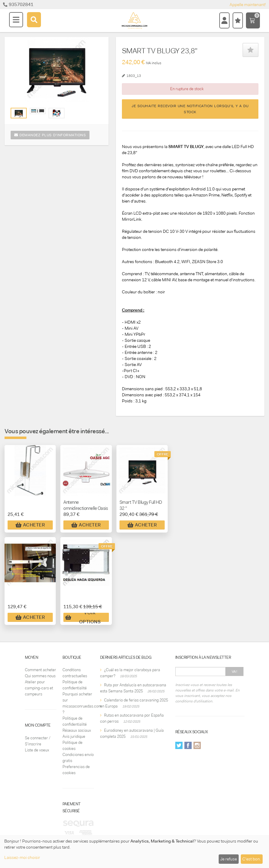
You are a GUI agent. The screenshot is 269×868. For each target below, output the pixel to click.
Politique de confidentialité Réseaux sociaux (77, 724)
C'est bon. (252, 859)
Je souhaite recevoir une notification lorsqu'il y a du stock (190, 109)
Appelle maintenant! (248, 5)
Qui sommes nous (40, 676)
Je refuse (229, 859)
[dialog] (134, 851)
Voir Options (83, 617)
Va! (235, 672)
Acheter (30, 525)
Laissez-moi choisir (22, 857)
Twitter (179, 745)
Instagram (197, 745)
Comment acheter (40, 670)
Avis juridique (74, 736)
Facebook (188, 745)
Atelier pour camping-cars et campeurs (39, 688)
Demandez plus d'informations (50, 135)
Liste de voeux (37, 750)
